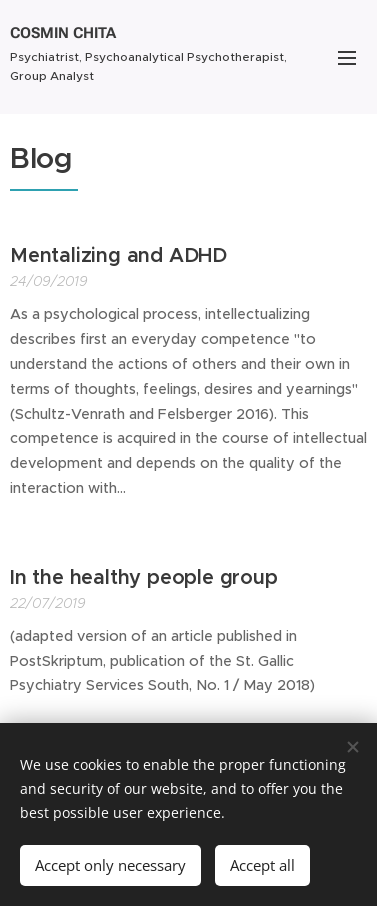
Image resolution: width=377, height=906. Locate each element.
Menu (347, 58)
